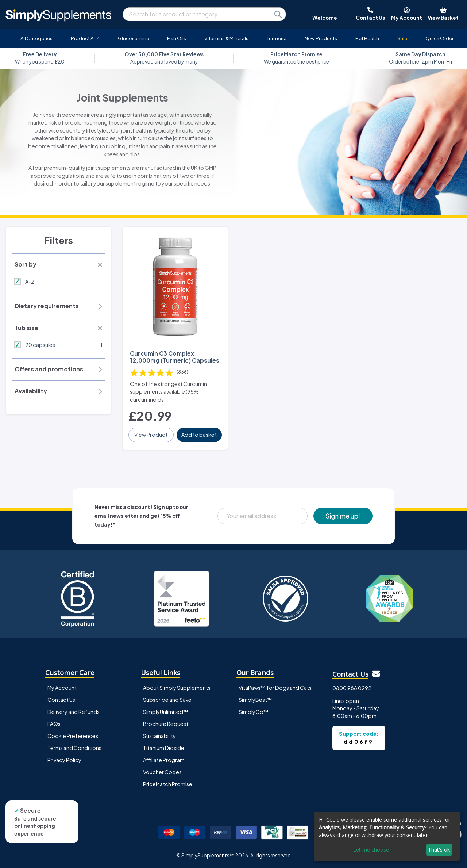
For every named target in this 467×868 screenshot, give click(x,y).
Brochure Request (166, 724)
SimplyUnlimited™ (166, 712)
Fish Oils (177, 38)
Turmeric (277, 38)
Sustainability (159, 736)
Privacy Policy (64, 760)
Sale (402, 38)
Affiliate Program (164, 760)
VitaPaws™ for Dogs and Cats (275, 688)
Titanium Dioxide (164, 748)
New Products (321, 38)
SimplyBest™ (255, 700)
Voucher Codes (162, 772)
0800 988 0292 (352, 688)
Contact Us (61, 700)
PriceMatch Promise (168, 784)
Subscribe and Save (167, 700)
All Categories (36, 38)
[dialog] (387, 836)
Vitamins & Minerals (226, 38)
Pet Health (367, 38)
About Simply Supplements (177, 688)
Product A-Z (85, 38)
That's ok (439, 850)
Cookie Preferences (73, 736)
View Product (151, 435)
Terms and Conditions (74, 748)
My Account (62, 688)
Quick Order (439, 38)
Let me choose (371, 850)
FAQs (54, 724)
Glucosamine (134, 38)
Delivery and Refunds (74, 712)
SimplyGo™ (254, 712)
